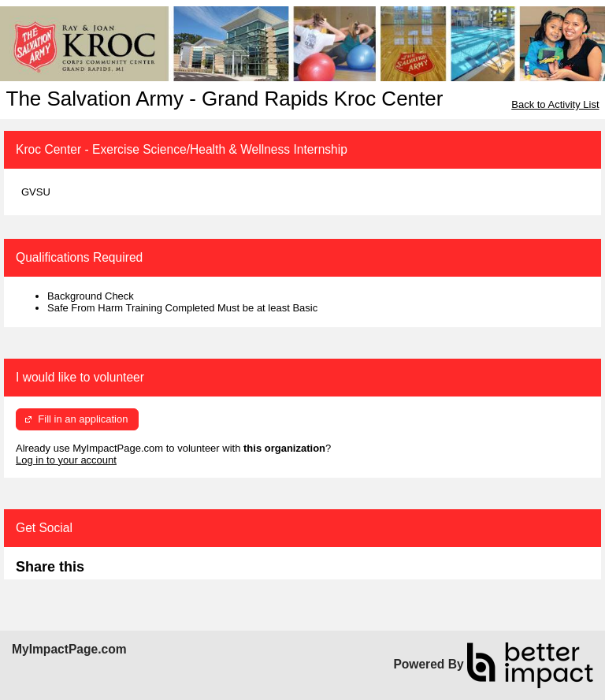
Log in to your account (66, 460)
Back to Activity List (555, 104)
